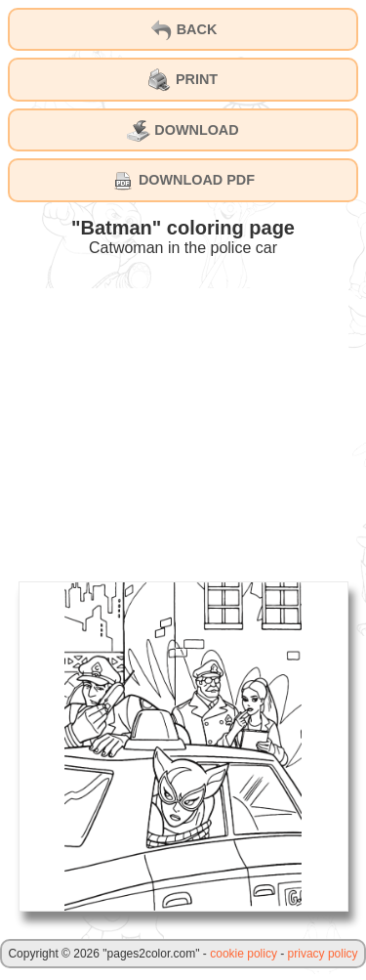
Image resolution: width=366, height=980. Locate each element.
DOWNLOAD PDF (183, 181)
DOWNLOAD (183, 131)
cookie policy (244, 954)
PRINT (183, 80)
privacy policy (323, 954)
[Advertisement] (183, 425)
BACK (183, 30)
